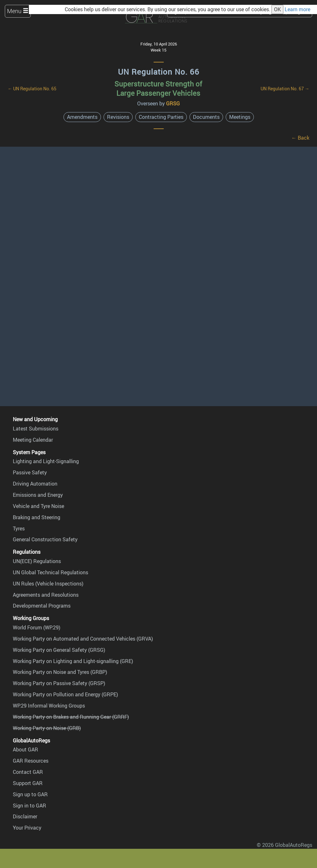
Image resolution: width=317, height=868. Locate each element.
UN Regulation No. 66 (159, 72)
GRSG (173, 103)
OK (277, 9)
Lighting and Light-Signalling (46, 461)
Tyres (19, 528)
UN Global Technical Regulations (50, 572)
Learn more (297, 9)
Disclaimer (25, 816)
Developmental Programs (42, 606)
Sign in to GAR (29, 806)
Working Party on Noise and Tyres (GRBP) (60, 672)
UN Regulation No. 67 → (285, 89)
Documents (206, 117)
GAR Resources (31, 761)
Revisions (118, 117)
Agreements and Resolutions (46, 595)
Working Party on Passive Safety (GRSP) (59, 683)
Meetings (240, 117)
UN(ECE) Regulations (37, 561)
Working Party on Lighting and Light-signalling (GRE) (73, 661)
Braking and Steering (37, 517)
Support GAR (28, 783)
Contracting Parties (161, 117)
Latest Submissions (36, 429)
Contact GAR (28, 772)
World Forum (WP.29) (37, 627)
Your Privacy (27, 828)
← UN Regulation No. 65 (32, 89)
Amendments (82, 117)
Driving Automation (35, 484)
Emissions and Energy (38, 495)
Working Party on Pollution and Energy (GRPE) (65, 694)
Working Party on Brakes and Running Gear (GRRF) (71, 717)
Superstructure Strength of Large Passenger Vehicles (158, 88)
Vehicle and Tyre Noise (38, 506)
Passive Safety (30, 472)
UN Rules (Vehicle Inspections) (48, 584)
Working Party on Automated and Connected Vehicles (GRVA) (83, 639)
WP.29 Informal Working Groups (49, 706)
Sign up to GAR (30, 794)
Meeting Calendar (33, 440)
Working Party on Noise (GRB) (47, 728)
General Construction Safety (45, 539)
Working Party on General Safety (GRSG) (59, 650)
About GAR (25, 749)
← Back (300, 138)
